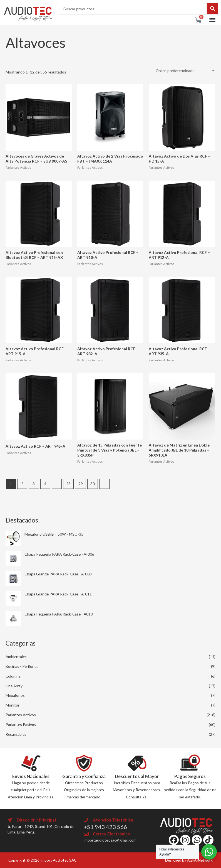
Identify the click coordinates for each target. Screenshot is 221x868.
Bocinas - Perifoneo (22, 666)
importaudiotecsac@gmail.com (110, 840)
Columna (13, 676)
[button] (212, 20)
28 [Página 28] (68, 484)
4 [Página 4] (45, 484)
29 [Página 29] (81, 484)
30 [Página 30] (93, 484)
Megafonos (15, 695)
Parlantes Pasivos (21, 724)
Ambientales (16, 657)
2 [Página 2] (22, 484)
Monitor (13, 705)
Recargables (16, 734)
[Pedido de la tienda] (184, 71)
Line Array (14, 686)
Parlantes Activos (21, 715)
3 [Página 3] (34, 484)
